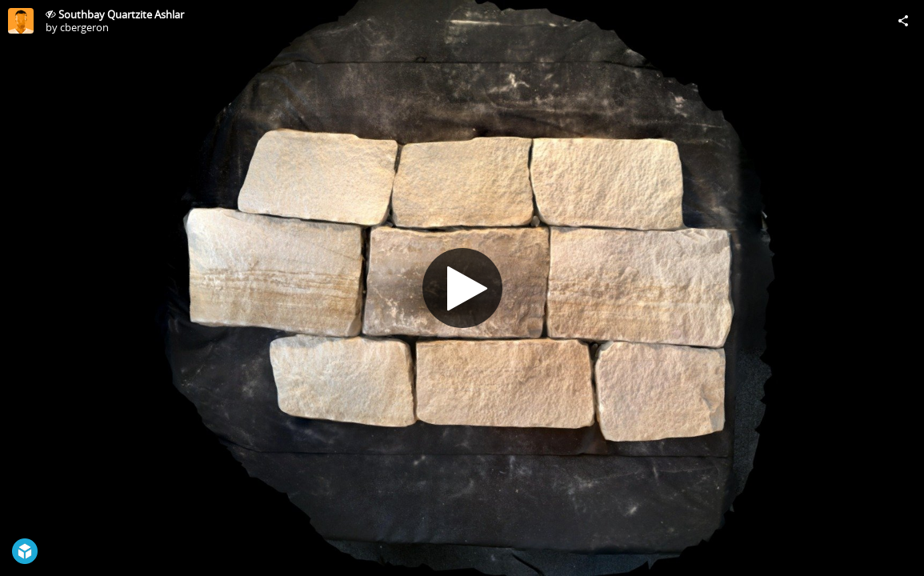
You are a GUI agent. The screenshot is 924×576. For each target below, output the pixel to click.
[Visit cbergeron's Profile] (21, 21)
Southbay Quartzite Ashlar (121, 14)
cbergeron (84, 27)
